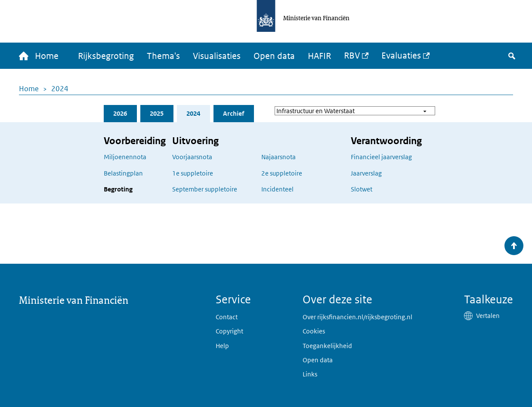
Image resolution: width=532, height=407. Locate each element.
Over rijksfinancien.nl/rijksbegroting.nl (357, 317)
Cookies (314, 331)
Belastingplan (123, 173)
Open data (274, 56)
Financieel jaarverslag (381, 157)
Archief (234, 113)
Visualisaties (217, 56)
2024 (60, 89)
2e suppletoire (282, 173)
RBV (352, 55)
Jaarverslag (366, 173)
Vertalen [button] (488, 316)
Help (222, 346)
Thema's (163, 56)
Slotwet (362, 189)
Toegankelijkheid (327, 346)
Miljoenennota (125, 157)
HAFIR (319, 56)
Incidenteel (277, 189)
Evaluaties (401, 55)
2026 (120, 113)
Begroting (118, 189)
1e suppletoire (193, 173)
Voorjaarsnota (192, 157)
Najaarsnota (278, 157)
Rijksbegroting (106, 56)
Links (310, 374)
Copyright (229, 331)
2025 (157, 113)
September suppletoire (205, 189)
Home (29, 89)
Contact (227, 317)
